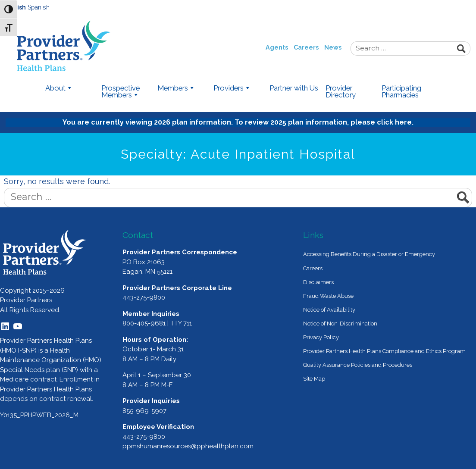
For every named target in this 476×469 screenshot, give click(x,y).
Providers (232, 88)
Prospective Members (121, 92)
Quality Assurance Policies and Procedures (358, 365)
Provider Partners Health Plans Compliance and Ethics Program (384, 351)
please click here (381, 122)
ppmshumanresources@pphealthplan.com (188, 446)
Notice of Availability (329, 310)
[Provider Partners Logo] (45, 252)
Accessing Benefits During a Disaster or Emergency (369, 254)
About (59, 88)
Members (176, 88)
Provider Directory (341, 92)
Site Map (314, 379)
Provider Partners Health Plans (84, 46)
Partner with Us (294, 88)
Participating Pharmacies (401, 92)
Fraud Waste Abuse (328, 296)
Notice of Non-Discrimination (340, 324)
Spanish (39, 7)
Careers (306, 47)
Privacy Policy (321, 337)
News (333, 47)
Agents (277, 47)
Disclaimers (318, 282)
